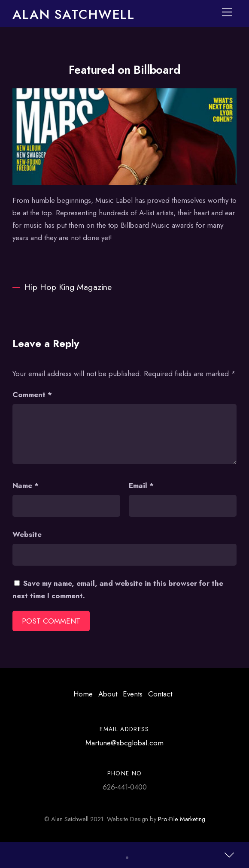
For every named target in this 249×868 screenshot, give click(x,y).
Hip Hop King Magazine (62, 287)
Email (141, 485)
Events (133, 694)
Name (26, 485)
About (108, 694)
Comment (32, 395)
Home (83, 694)
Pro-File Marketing (182, 819)
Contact (160, 694)
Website (27, 534)
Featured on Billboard (125, 70)
